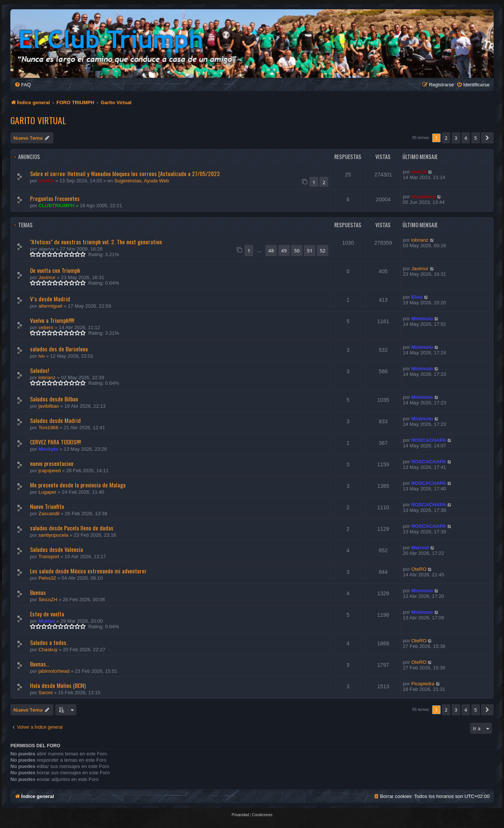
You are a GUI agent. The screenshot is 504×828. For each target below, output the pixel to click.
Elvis (417, 297)
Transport (49, 557)
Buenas (38, 592)
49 (284, 251)
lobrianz (420, 240)
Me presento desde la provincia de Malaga (78, 485)
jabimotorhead (54, 671)
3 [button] (456, 138)
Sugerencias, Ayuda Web (142, 181)
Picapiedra (423, 684)
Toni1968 (49, 428)
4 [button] (466, 138)
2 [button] (446, 138)
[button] (487, 138)
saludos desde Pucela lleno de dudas (72, 528)
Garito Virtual (38, 120)
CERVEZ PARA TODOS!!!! (55, 442)
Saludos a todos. (49, 642)
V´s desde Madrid (50, 299)
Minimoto (422, 319)
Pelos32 (47, 578)
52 (323, 251)
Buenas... (40, 664)
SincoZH (48, 600)
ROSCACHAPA (429, 440)
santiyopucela (54, 535)
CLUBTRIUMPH (57, 206)
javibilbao (49, 406)
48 (271, 251)
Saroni (46, 693)
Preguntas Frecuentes (55, 198)
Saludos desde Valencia (57, 549)
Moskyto (49, 449)
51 (310, 251)
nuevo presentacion (52, 463)
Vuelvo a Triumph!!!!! (52, 320)
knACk (46, 181)
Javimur (47, 277)
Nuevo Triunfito (47, 506)
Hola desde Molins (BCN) (58, 685)
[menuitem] (23, 85)
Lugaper (47, 492)
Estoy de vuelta (47, 614)
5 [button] (476, 138)
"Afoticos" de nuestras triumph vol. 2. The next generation (96, 242)
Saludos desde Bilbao (54, 399)
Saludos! (39, 370)
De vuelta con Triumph (55, 270)
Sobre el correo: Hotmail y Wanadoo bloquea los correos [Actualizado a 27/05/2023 (125, 173)
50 (297, 251)
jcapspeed (50, 471)
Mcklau (47, 621)
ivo (42, 356)
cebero (46, 327)
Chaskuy (48, 650)
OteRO (419, 569)
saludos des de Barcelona (59, 349)
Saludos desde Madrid (55, 420)
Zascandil (49, 514)
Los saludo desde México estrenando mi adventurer (88, 571)
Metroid (420, 548)
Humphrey (423, 197)
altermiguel (51, 306)
